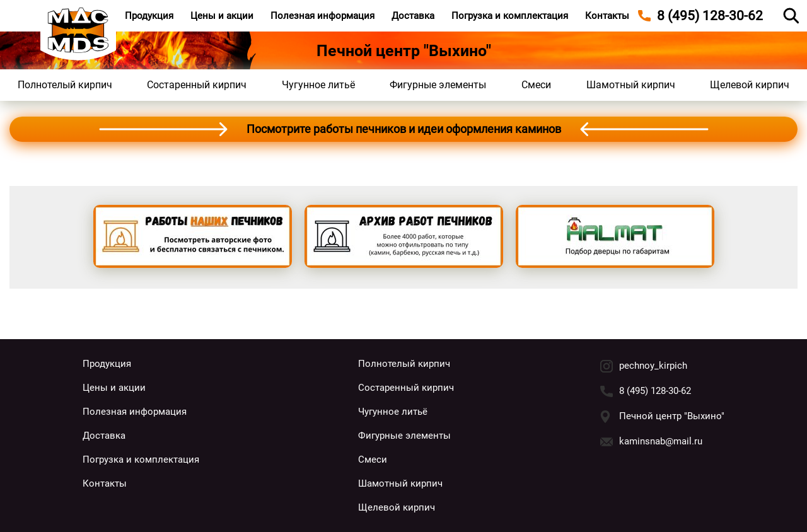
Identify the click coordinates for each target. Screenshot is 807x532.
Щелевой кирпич (750, 85)
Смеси (536, 85)
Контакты (607, 16)
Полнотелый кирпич (65, 85)
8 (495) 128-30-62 (655, 391)
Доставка (413, 16)
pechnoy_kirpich (653, 366)
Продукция (149, 16)
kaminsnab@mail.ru (661, 441)
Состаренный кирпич (197, 85)
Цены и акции (222, 16)
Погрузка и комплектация (510, 16)
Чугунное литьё (318, 85)
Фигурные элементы (438, 85)
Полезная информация (322, 16)
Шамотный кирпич (631, 85)
